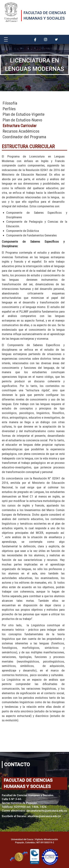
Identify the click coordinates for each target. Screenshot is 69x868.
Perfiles (9, 109)
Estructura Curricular (20, 126)
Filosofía (10, 103)
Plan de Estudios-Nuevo (22, 120)
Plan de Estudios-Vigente (24, 114)
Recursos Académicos (21, 131)
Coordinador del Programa (24, 137)
